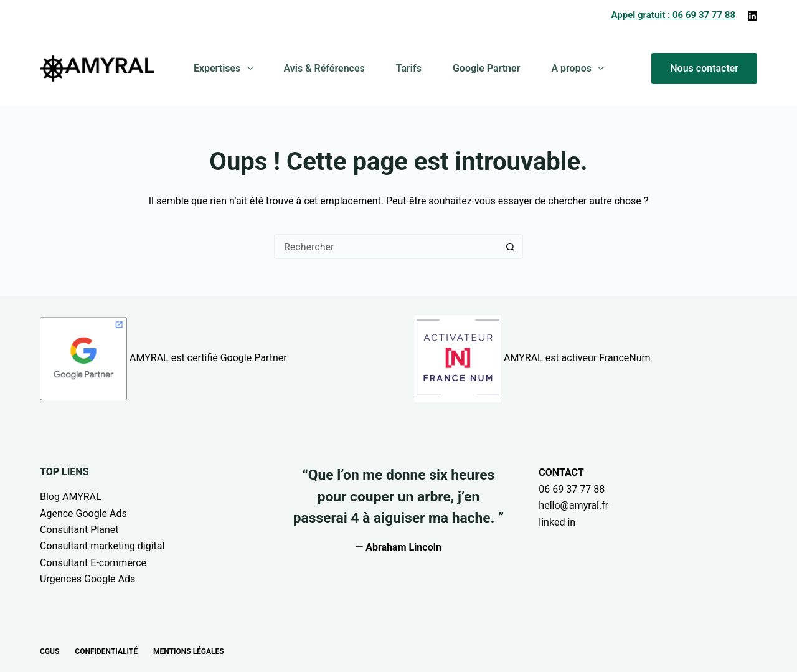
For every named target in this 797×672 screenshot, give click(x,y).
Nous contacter (704, 68)
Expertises (226, 69)
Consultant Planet (79, 530)
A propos (580, 69)
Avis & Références (324, 68)
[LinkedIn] (752, 16)
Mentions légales (189, 651)
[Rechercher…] (386, 247)
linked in (557, 522)
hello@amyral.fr (573, 505)
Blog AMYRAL (71, 497)
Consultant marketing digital (102, 546)
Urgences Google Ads (87, 579)
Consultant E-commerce (93, 563)
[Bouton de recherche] (511, 247)
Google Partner (486, 68)
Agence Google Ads (83, 513)
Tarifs (409, 68)
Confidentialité (106, 651)
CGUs (50, 651)
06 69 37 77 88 (572, 489)
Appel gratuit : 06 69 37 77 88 (673, 15)
